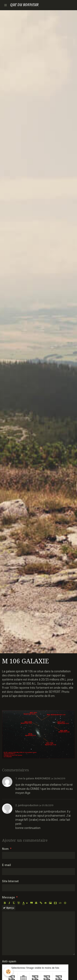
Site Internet (10, 881)
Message (8, 897)
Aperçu (9, 908)
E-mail (6, 865)
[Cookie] (8, 972)
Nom (5, 849)
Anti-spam (9, 961)
